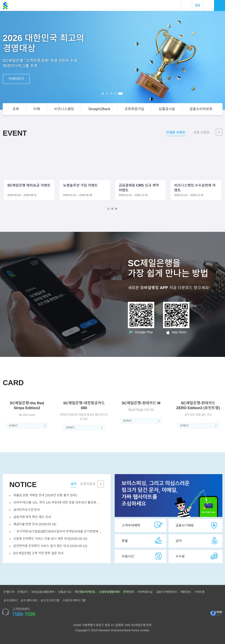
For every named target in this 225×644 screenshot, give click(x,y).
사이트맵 (199, 592)
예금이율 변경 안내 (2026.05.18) (35, 524)
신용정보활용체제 (109, 592)
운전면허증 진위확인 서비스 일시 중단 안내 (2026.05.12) (50, 546)
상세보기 (13, 426)
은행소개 (9, 592)
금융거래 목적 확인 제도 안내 (32, 517)
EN (198, 5)
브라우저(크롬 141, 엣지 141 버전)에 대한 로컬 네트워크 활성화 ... (57, 502)
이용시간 (142, 556)
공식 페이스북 (29, 600)
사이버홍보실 (145, 592)
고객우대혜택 (142, 525)
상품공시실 (64, 592)
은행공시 (22, 592)
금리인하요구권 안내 (27, 510)
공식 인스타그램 (50, 600)
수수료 (197, 556)
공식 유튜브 (10, 600)
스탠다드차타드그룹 (74, 600)
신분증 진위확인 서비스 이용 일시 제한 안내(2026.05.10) (50, 539)
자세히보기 (16, 79)
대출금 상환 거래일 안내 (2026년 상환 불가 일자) (45, 495)
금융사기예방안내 (166, 592)
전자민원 (128, 592)
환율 (142, 541)
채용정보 (185, 592)
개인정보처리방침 (85, 592)
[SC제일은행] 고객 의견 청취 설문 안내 (39, 553)
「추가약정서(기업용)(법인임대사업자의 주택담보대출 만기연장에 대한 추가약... (59, 531)
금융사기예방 (197, 525)
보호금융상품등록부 (43, 592)
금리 (197, 541)
